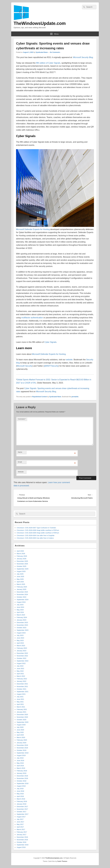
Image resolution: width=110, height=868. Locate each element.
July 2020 (20, 727)
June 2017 (20, 822)
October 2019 (21, 750)
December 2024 (22, 592)
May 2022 (20, 671)
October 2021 (21, 689)
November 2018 (22, 778)
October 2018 (21, 781)
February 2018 (22, 801)
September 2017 (23, 814)
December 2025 (22, 561)
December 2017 (22, 807)
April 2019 (20, 766)
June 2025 (20, 577)
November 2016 (22, 840)
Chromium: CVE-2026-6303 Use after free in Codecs (35, 538)
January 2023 (21, 651)
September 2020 (23, 722)
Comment (22, 419)
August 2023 (21, 633)
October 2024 (21, 597)
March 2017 (21, 829)
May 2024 (20, 610)
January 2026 (21, 559)
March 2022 (21, 676)
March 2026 (21, 554)
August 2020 (21, 725)
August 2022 (21, 663)
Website (21, 472)
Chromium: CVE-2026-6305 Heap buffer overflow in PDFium (38, 533)
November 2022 (22, 656)
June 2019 (20, 761)
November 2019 (22, 748)
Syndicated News (42, 52)
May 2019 (20, 763)
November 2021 (22, 686)
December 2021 (22, 684)
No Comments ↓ (56, 52)
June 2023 (20, 638)
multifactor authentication (32, 318)
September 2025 (23, 569)
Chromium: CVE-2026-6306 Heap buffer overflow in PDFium (38, 530)
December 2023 (22, 623)
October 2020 (21, 720)
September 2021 (23, 692)
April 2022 (20, 674)
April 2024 (20, 612)
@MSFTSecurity (51, 366)
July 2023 (20, 635)
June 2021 (20, 699)
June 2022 (20, 669)
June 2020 (20, 730)
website (69, 360)
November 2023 (22, 625)
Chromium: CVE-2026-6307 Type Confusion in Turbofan (36, 528)
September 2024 (23, 600)
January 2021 (21, 712)
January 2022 (21, 681)
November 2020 (22, 717)
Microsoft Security (24, 366)
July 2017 (20, 819)
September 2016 (23, 845)
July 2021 (20, 697)
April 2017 (20, 827)
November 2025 (22, 564)
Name (20, 452)
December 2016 (22, 837)
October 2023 (21, 628)
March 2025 (21, 584)
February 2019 (22, 771)
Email (20, 462)
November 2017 (22, 809)
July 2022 (20, 666)
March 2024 (21, 615)
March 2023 (21, 646)
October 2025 (21, 566)
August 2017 (21, 817)
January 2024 (21, 620)
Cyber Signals (50, 342)
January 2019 (21, 773)
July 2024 (20, 605)
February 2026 (22, 556)
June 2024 (20, 607)
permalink (75, 397)
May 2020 (20, 732)
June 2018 (20, 791)
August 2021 (21, 694)
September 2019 (23, 753)
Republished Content (40, 397)
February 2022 (22, 679)
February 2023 (22, 648)
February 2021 (22, 709)
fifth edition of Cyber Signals (48, 63)
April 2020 (20, 735)
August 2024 (21, 602)
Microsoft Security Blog (83, 57)
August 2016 (21, 847)
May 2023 (20, 640)
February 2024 (22, 617)
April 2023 (20, 643)
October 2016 (21, 842)
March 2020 (21, 737)
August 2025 (21, 571)
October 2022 (21, 658)
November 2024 (22, 594)
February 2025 (22, 587)
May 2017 (20, 824)
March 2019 (21, 768)
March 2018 (21, 799)
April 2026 (20, 551)
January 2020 (21, 743)
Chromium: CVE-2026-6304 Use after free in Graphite (36, 535)
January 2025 (21, 589)
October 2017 (21, 812)
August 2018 (21, 786)
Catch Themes (62, 861)
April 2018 (20, 796)
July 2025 (20, 574)
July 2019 (20, 758)
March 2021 (21, 707)
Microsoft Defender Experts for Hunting (33, 229)
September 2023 (23, 630)
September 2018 (23, 783)
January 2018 (21, 804)
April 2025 (20, 582)
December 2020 (22, 715)
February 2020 (22, 740)
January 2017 (21, 835)
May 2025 (20, 579)
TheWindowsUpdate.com (40, 23)
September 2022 (23, 661)
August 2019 (21, 755)
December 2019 (22, 745)
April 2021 (20, 704)
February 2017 (22, 832)
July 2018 (20, 789)
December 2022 (22, 653)
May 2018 (20, 794)
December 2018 (22, 776)
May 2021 (20, 702)
